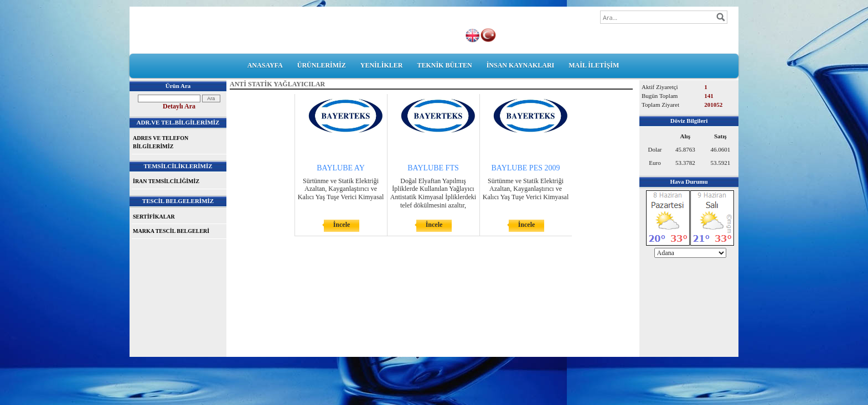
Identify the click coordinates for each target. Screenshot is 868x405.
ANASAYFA (265, 65)
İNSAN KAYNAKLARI (521, 65)
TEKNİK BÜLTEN (444, 65)
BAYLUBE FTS (433, 168)
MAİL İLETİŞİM (594, 65)
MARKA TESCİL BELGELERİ (171, 231)
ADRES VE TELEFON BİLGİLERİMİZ (161, 142)
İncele (342, 225)
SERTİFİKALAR (154, 217)
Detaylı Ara (179, 106)
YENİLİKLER (382, 65)
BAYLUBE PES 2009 (526, 168)
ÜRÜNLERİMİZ (322, 65)
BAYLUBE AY (341, 168)
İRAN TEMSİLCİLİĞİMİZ (166, 181)
